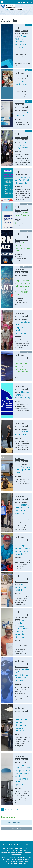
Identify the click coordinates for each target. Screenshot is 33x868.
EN (31, 2)
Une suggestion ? (16, 855)
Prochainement (8, 817)
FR (28, 2)
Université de (16, 9)
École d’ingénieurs (10, 5)
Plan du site (8, 861)
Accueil (3, 12)
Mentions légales (18, 861)
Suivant (19, 810)
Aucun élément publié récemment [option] (12, 822)
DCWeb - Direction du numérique (16, 860)
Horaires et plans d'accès (23, 853)
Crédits (26, 861)
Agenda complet (16, 828)
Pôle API (5, 849)
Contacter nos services (8, 853)
